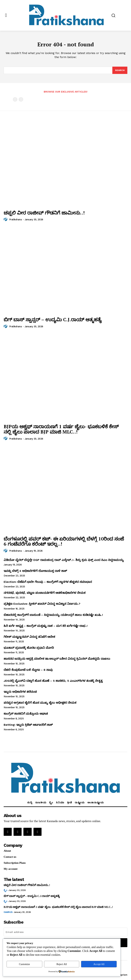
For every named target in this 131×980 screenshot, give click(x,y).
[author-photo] (6, 219)
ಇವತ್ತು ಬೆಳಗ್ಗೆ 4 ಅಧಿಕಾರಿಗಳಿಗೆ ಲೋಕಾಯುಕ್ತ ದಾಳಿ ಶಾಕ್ (35, 571)
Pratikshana (15, 219)
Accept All (99, 964)
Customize (25, 964)
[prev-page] (15, 99)
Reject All (62, 964)
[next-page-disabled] (21, 99)
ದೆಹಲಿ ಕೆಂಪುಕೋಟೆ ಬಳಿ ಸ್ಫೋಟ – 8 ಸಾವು (28, 670)
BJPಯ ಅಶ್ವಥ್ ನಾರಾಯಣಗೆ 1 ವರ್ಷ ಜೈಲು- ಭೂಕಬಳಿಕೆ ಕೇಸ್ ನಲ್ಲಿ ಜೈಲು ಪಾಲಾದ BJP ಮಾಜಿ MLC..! (61, 429)
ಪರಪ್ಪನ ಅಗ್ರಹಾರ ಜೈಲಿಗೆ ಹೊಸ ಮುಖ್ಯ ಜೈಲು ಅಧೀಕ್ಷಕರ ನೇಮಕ (40, 703)
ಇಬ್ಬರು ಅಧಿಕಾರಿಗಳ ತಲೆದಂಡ (20, 692)
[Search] (120, 70)
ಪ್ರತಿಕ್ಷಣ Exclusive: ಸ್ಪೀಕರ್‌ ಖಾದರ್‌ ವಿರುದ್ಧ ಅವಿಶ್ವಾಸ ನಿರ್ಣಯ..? (42, 604)
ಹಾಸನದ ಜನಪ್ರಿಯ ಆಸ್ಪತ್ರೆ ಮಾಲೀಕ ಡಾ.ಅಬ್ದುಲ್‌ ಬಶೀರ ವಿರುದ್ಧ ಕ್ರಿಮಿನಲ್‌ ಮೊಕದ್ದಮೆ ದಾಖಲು (57, 659)
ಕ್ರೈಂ (5, 890)
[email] (65, 932)
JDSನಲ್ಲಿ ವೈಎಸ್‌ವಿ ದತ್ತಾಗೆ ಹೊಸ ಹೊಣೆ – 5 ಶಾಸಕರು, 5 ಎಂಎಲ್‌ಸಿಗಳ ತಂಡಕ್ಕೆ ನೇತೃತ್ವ (53, 681)
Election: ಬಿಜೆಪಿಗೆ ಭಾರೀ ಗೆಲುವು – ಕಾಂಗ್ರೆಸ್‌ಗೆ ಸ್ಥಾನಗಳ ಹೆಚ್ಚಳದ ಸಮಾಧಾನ (48, 582)
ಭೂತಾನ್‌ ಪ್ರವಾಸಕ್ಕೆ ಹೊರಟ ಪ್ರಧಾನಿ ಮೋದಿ (29, 648)
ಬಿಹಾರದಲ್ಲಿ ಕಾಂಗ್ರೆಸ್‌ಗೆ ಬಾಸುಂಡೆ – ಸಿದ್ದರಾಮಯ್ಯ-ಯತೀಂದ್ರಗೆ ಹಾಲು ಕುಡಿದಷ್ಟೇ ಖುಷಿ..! (53, 615)
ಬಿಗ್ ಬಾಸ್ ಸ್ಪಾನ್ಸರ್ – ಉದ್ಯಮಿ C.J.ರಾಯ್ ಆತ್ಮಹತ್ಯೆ (53, 319)
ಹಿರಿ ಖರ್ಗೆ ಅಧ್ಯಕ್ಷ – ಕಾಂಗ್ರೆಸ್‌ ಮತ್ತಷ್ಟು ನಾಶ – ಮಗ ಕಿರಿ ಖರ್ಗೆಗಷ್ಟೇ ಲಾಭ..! (46, 626)
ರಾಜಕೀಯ (8, 912)
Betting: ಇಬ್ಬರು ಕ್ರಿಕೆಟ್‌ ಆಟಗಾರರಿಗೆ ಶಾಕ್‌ (28, 725)
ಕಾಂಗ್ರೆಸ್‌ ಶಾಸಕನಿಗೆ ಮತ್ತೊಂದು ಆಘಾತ (26, 714)
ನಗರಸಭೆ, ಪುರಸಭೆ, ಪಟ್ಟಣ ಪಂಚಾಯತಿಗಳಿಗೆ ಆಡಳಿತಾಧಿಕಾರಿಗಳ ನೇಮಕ (45, 593)
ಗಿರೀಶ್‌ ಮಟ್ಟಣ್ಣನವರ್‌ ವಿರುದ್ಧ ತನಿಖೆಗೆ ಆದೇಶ (29, 637)
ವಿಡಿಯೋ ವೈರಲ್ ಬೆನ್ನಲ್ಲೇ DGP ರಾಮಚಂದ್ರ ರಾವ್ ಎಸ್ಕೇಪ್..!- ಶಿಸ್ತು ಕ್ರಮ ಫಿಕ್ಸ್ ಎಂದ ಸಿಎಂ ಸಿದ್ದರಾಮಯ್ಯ (64, 560)
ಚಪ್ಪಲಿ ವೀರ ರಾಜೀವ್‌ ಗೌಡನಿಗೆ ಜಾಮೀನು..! (44, 213)
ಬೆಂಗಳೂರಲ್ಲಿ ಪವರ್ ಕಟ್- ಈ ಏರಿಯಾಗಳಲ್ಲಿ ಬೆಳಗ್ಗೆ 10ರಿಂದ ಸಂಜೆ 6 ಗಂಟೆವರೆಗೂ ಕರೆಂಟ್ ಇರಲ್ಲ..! (64, 541)
